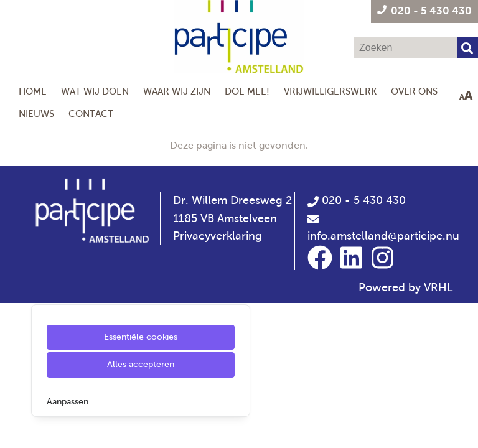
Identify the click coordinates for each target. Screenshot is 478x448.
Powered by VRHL (406, 287)
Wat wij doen (95, 91)
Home (33, 91)
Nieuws (36, 114)
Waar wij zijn (177, 91)
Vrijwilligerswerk (330, 91)
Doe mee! (247, 91)
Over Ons (414, 91)
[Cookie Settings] (14, 430)
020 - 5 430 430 (357, 200)
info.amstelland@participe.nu (383, 236)
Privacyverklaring (218, 236)
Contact (91, 114)
